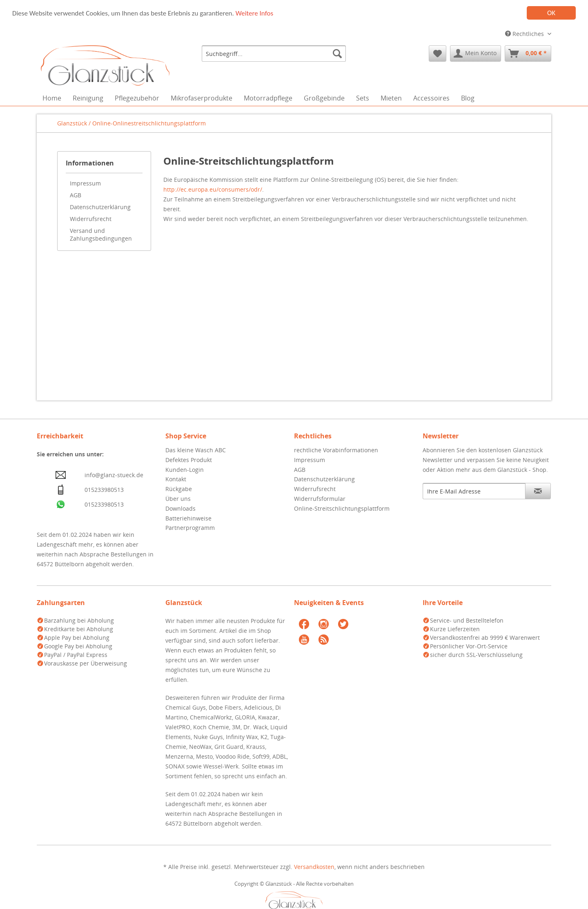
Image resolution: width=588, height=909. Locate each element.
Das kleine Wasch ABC (196, 450)
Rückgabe (179, 489)
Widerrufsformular (320, 499)
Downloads (180, 508)
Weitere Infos (254, 13)
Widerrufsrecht (91, 219)
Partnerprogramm (190, 528)
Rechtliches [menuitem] (525, 34)
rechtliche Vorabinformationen (336, 450)
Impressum (85, 183)
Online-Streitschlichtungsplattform (342, 508)
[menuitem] (274, 54)
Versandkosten (314, 867)
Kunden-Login (185, 470)
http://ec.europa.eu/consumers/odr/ (213, 189)
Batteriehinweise (188, 518)
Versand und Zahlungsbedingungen (101, 235)
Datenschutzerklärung (100, 207)
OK (551, 13)
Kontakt (176, 479)
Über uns (178, 499)
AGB (76, 195)
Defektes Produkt (189, 460)
